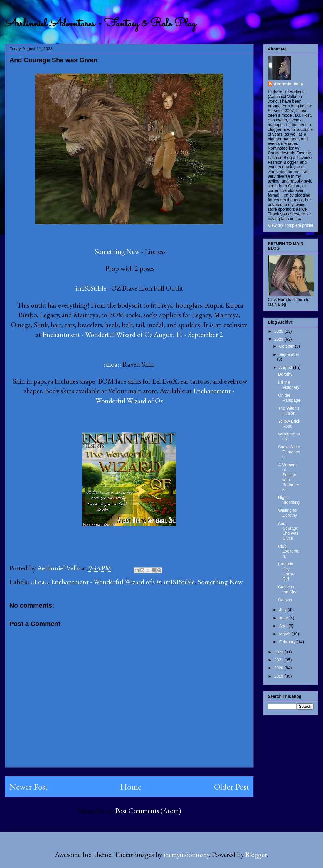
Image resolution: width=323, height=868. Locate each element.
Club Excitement (289, 551)
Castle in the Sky (287, 589)
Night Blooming (289, 500)
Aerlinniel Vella (288, 84)
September (289, 354)
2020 (279, 668)
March (285, 634)
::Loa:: (113, 364)
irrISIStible (91, 288)
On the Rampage (289, 398)
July (283, 610)
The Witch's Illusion (289, 411)
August (286, 367)
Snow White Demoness (289, 452)
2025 (279, 331)
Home (131, 787)
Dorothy (285, 374)
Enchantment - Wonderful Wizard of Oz (106, 582)
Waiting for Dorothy (288, 513)
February (288, 642)
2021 (279, 660)
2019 (279, 676)
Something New (116, 251)
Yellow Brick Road (289, 424)
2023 (279, 339)
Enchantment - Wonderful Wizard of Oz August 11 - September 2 (133, 334)
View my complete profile (291, 225)
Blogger (256, 854)
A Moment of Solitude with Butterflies (288, 477)
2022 (279, 652)
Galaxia (285, 600)
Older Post (232, 787)
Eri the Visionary (289, 385)
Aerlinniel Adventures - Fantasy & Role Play (100, 24)
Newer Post (28, 787)
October (287, 346)
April (284, 626)
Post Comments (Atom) (148, 811)
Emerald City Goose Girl (286, 571)
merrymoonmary (186, 854)
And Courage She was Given (288, 531)
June (284, 618)
